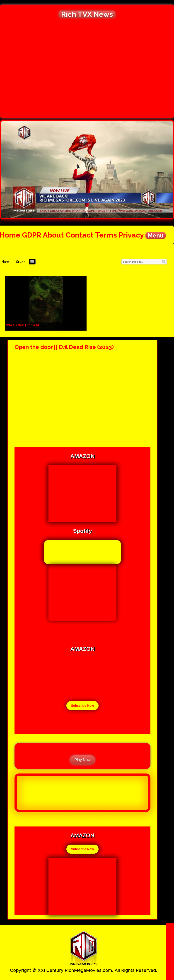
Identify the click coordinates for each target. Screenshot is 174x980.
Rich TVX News (87, 14)
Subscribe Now (82, 706)
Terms (106, 235)
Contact (80, 235)
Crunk (21, 262)
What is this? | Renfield (23, 325)
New (5, 262)
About (53, 235)
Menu (156, 235)
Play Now (83, 760)
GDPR (32, 235)
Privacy (131, 235)
